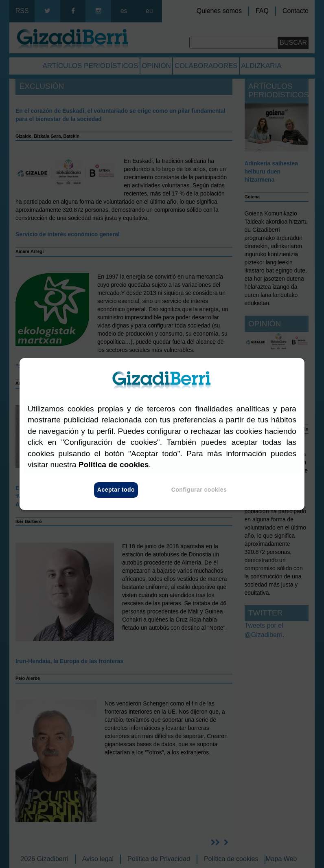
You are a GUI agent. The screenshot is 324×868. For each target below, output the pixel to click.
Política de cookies (114, 465)
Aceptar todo (116, 490)
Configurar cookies (199, 490)
